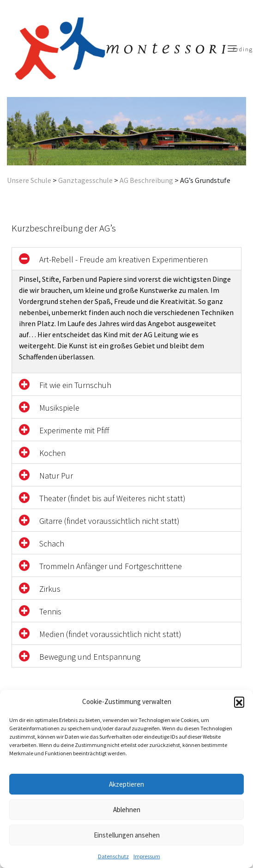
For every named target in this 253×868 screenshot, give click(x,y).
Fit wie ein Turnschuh (75, 385)
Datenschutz (113, 856)
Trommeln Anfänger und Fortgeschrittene (111, 566)
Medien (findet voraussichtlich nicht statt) (110, 634)
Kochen (52, 453)
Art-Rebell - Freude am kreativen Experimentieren (123, 259)
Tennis (50, 611)
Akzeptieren (126, 784)
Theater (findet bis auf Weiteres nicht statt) (112, 498)
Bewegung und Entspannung (90, 657)
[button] (239, 702)
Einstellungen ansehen (127, 835)
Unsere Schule (29, 180)
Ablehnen (127, 810)
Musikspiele (59, 408)
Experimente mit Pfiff (74, 430)
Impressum (147, 856)
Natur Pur (56, 476)
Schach (52, 543)
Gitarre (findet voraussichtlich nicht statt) (109, 521)
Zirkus (50, 589)
